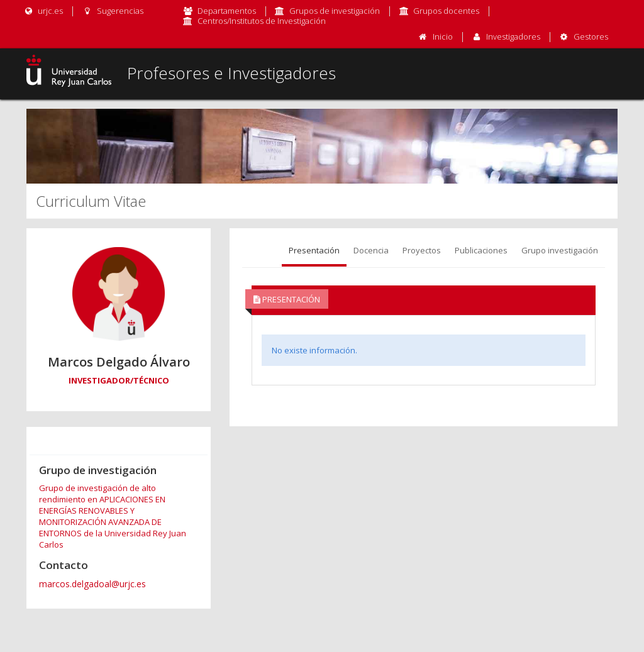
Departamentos (227, 11)
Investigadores (513, 36)
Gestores (591, 36)
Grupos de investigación (335, 11)
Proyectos (422, 250)
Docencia (371, 250)
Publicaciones (481, 250)
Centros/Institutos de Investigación (262, 21)
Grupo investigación (560, 250)
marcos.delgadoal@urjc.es (92, 584)
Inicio (443, 36)
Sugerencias (112, 11)
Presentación (314, 250)
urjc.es (43, 11)
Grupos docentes (446, 11)
